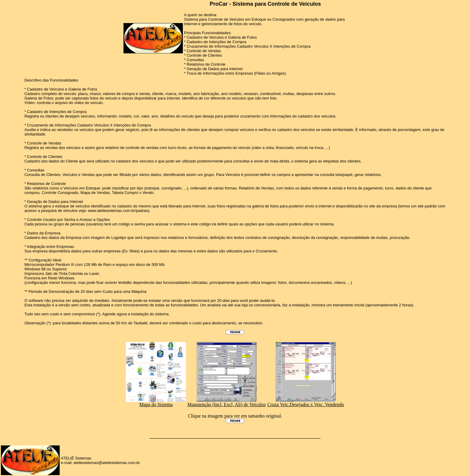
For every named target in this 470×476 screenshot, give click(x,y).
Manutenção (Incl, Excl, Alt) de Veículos (226, 402)
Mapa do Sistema (156, 402)
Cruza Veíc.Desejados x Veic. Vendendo (306, 402)
